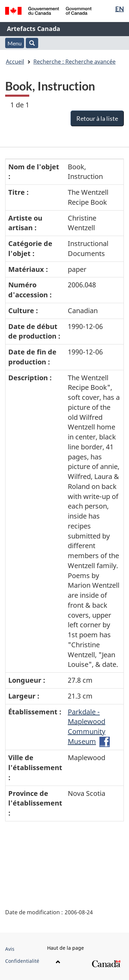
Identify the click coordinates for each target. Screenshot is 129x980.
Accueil (15, 62)
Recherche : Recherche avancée (74, 62)
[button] (32, 43)
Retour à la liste (97, 118)
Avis (10, 949)
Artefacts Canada (34, 29)
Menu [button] (15, 43)
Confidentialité (22, 961)
